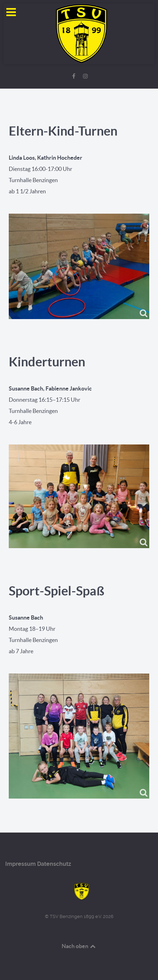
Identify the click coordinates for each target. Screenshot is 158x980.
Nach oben (79, 946)
